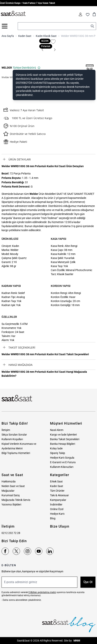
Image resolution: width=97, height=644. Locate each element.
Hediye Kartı (57, 514)
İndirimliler (56, 505)
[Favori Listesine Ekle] (53, 42)
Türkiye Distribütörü (27, 68)
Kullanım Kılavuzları (62, 467)
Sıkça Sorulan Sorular (14, 435)
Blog (53, 518)
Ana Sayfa (8, 36)
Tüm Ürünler (57, 491)
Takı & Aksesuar (59, 495)
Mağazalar (8, 491)
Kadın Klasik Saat (46, 36)
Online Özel (57, 509)
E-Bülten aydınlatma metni (42, 592)
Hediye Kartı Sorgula (62, 458)
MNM (77, 641)
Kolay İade (56, 448)
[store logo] (13, 14)
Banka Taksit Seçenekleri (65, 439)
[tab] (48, 159)
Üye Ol (88, 582)
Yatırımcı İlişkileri (11, 505)
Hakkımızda (9, 481)
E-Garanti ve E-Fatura (63, 462)
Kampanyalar (58, 500)
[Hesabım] (80, 14)
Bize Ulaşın (60, 526)
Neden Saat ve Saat (13, 486)
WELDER (7, 68)
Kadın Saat (25, 36)
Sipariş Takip (58, 453)
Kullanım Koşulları (12, 439)
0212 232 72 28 (11, 533)
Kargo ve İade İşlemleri (63, 435)
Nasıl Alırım (57, 430)
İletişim (6, 430)
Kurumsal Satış (11, 495)
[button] (42, 50)
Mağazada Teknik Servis (16, 500)
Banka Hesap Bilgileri (63, 444)
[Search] (92, 26)
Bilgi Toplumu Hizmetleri (16, 453)
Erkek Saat (56, 481)
